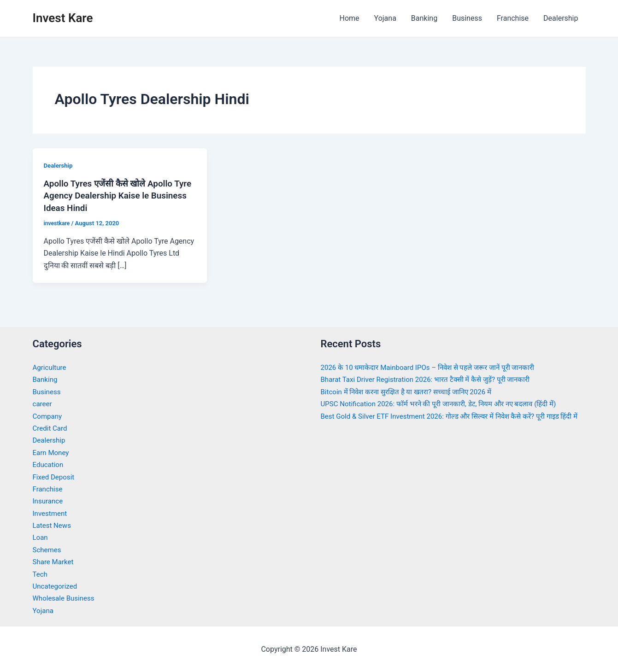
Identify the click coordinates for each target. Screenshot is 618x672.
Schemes (48, 549)
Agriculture (51, 367)
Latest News (53, 525)
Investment (51, 512)
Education (49, 464)
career (43, 403)
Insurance (49, 500)
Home (349, 18)
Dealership (561, 18)
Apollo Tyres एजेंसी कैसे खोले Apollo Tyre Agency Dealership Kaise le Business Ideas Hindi (112, 195)
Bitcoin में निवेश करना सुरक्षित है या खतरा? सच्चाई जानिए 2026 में (412, 391)
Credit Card (51, 428)
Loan (41, 537)
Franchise (513, 18)
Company (48, 415)
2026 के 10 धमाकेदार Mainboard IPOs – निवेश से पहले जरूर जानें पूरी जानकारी (435, 367)
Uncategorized (56, 586)
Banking (424, 18)
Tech (41, 573)
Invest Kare (63, 18)
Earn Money (52, 452)
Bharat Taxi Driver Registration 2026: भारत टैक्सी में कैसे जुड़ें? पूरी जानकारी (432, 379)
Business (467, 18)
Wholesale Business (66, 598)
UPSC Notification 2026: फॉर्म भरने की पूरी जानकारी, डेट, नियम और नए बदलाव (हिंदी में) (446, 403)
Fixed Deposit (55, 476)
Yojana (385, 18)
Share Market (55, 561)
